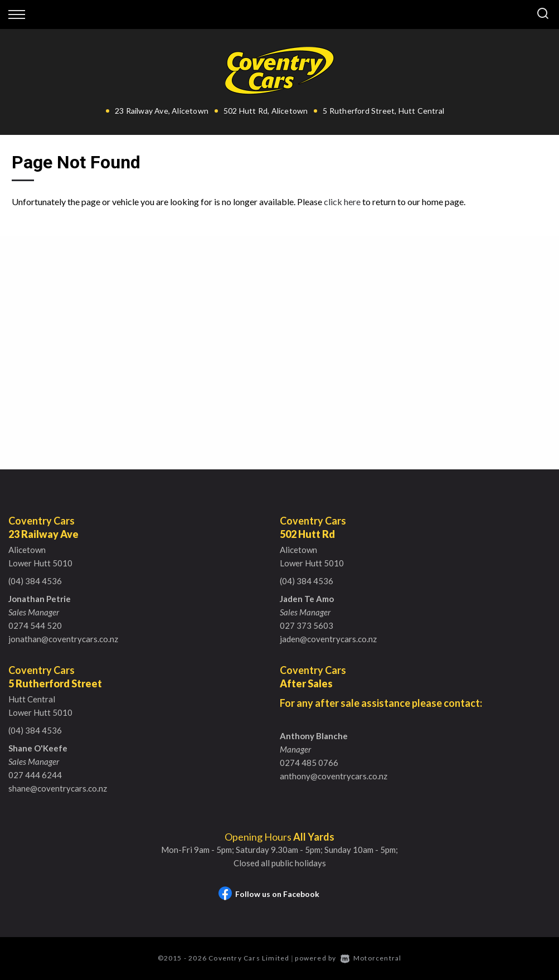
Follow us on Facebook (269, 894)
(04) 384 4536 (35, 581)
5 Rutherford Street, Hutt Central (383, 111)
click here (342, 202)
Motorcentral (371, 958)
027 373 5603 (307, 625)
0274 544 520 (35, 625)
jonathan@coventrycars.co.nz (63, 639)
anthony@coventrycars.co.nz (334, 776)
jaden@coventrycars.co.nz (328, 639)
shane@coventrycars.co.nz (58, 788)
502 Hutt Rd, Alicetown (266, 111)
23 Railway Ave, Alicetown (162, 111)
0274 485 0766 (309, 763)
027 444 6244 (35, 775)
